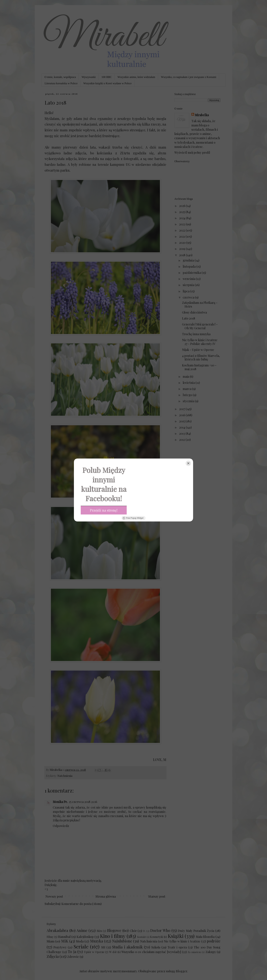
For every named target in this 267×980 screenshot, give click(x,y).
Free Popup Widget (133, 518)
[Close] (188, 463)
